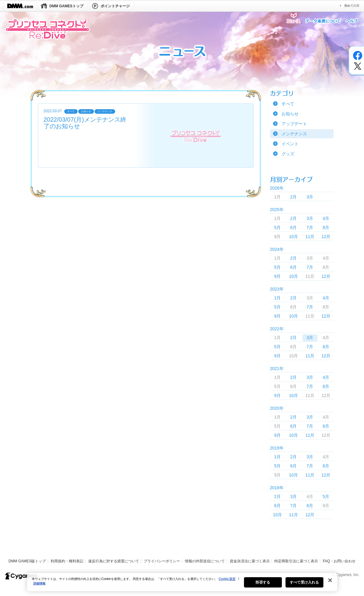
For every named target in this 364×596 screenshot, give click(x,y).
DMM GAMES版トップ (27, 561)
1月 (278, 298)
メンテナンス (294, 134)
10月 (294, 237)
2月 (294, 197)
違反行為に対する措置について (114, 561)
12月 (326, 237)
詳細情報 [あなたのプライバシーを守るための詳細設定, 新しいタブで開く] (39, 591)
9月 (278, 276)
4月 (326, 218)
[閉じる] (330, 588)
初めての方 (352, 6)
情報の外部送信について (205, 561)
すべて (288, 104)
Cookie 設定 (227, 586)
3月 (310, 197)
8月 (326, 227)
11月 (310, 237)
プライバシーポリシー (162, 561)
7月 (310, 227)
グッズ (288, 154)
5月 (278, 227)
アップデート (294, 124)
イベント (290, 144)
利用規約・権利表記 (67, 561)
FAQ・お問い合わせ (339, 561)
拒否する (263, 590)
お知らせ (290, 114)
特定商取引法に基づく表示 (296, 561)
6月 (294, 227)
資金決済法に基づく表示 (250, 561)
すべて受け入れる (304, 590)
